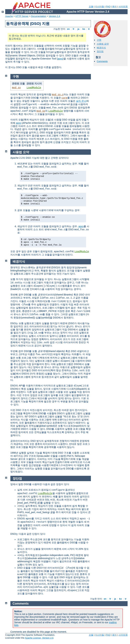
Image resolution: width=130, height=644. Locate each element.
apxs (60, 59)
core (65, 98)
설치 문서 (81, 101)
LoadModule (34, 88)
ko (84, 29)
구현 (99, 40)
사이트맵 (123, 6)
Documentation (39, 16)
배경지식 (101, 48)
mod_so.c (58, 95)
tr (89, 29)
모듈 (91, 6)
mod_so (16, 88)
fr (74, 29)
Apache (9, 16)
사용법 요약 (103, 44)
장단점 (100, 51)
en (68, 29)
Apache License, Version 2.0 (39, 638)
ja (78, 29)
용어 (114, 6)
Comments (102, 61)
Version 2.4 (54, 16)
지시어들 (100, 6)
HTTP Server (22, 16)
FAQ (108, 6)
